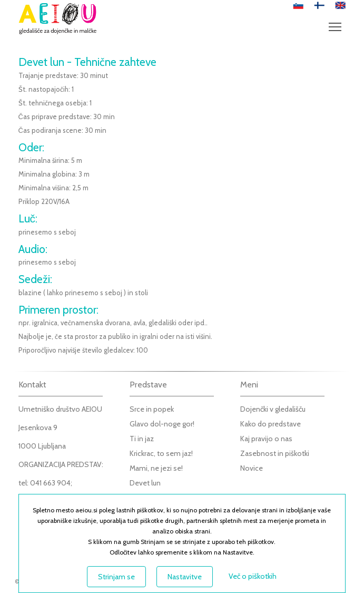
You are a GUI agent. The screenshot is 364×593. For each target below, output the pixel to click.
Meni (337, 22)
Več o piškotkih (253, 576)
